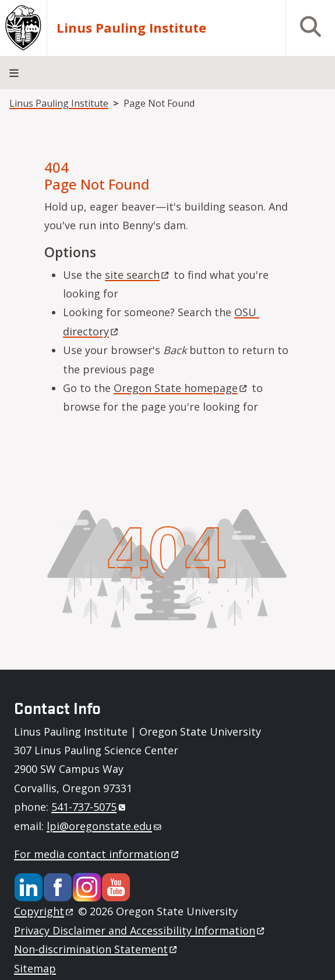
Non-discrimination (96, 949)
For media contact (97, 854)
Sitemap (35, 968)
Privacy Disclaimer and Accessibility (140, 930)
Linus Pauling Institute (131, 28)
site (138, 275)
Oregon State (181, 388)
